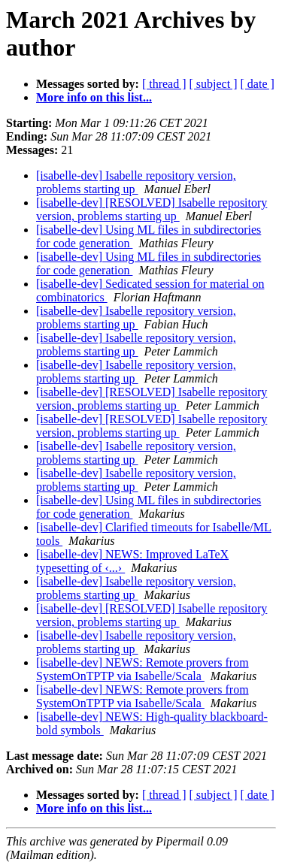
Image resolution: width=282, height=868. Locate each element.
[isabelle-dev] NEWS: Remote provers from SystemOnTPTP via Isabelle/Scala (143, 669)
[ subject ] (214, 84)
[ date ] (258, 84)
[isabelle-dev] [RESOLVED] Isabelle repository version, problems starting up (152, 209)
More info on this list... (94, 97)
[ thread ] (164, 84)
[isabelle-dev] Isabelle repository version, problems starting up (136, 182)
